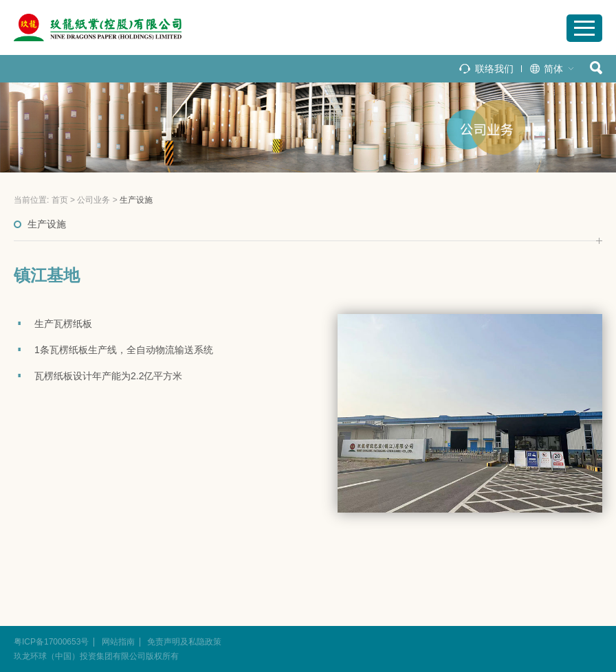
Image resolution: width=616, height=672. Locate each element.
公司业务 (93, 200)
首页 (60, 200)
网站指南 (118, 642)
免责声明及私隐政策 (184, 642)
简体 (553, 69)
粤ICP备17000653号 (51, 642)
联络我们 (494, 69)
